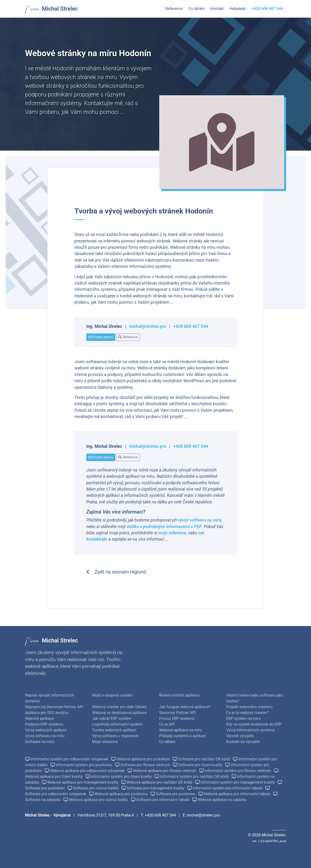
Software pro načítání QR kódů (202, 759)
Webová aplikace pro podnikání (141, 759)
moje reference (172, 533)
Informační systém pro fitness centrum (236, 771)
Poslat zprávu (101, 337)
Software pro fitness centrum (143, 765)
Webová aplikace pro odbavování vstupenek (85, 771)
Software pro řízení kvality (198, 765)
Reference (128, 337)
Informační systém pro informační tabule (225, 788)
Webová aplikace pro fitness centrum (162, 771)
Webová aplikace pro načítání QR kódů (157, 782)
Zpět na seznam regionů (116, 572)
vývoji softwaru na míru (199, 520)
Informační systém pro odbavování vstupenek (67, 759)
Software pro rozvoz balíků (94, 788)
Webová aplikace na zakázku (220, 800)
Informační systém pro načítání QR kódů (192, 776)
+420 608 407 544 (191, 326)
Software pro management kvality (153, 788)
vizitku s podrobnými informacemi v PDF (164, 527)
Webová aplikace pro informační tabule (235, 794)
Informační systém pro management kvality (236, 782)
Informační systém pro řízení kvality (119, 776)
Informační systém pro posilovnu (82, 765)
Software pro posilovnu (174, 794)
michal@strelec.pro (148, 326)
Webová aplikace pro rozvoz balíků (96, 800)
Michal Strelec (60, 9)
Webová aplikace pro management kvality (81, 782)
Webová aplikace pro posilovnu (119, 794)
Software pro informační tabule (161, 800)
